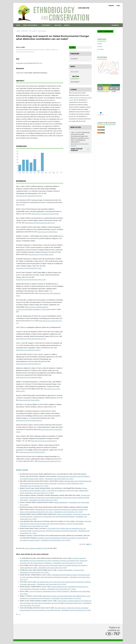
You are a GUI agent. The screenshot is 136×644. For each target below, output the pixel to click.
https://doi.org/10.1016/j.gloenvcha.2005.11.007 (31, 280)
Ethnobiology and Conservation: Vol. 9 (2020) (68, 512)
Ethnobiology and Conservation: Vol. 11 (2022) (76, 610)
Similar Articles (22, 470)
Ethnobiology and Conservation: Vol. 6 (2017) (59, 479)
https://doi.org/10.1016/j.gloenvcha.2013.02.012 (31, 339)
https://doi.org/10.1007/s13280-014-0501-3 (32, 452)
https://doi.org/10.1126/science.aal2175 (28, 350)
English (100, 44)
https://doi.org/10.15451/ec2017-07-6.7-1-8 (29, 63)
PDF (73, 47)
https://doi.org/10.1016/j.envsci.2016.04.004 (45, 214)
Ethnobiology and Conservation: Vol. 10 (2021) (68, 563)
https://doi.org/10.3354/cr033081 (29, 400)
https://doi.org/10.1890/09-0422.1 (48, 232)
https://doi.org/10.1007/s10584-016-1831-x (29, 420)
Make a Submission (105, 31)
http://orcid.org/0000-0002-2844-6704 (25, 52)
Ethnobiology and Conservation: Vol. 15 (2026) (56, 540)
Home (18, 25)
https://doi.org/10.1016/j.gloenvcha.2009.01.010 (40, 223)
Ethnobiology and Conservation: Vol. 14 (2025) (34, 572)
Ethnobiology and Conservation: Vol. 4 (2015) (34, 486)
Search (67, 25)
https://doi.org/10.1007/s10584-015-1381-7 (29, 268)
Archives (58, 25)
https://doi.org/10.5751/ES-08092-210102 (41, 254)
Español (100, 46)
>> (20, 614)
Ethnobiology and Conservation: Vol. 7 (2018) (61, 589)
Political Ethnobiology (61, 502)
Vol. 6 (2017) (33, 31)
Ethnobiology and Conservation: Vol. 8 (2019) (53, 568)
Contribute (46, 25)
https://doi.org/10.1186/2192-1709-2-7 (50, 461)
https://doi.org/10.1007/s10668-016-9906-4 (29, 377)
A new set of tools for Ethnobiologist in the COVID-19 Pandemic (49, 591)
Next (88, 544)
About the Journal (30, 25)
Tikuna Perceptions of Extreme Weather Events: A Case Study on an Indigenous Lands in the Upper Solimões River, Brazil (54, 491)
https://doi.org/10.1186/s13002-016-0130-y (29, 196)
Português (100, 49)
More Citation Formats (77, 150)
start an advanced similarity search (36, 548)
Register (111, 5)
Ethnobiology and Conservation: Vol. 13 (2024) (39, 493)
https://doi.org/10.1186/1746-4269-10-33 (28, 364)
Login (118, 5)
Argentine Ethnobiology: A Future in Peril (71, 570)
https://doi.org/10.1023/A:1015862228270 (44, 441)
